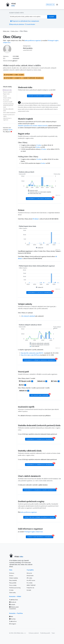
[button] (14, 75)
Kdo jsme (29, 573)
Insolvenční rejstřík (8, 102)
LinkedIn (12, 605)
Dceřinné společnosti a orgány (9, 115)
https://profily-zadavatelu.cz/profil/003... (32, 353)
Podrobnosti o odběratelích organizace (40, 464)
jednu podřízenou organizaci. (33, 41)
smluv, (44, 149)
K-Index (11, 590)
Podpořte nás (30, 588)
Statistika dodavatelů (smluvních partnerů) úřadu (8, 105)
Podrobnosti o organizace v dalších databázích (40, 490)
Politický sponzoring (15, 588)
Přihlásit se (50, 5)
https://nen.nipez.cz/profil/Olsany (30, 355)
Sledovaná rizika (8, 90)
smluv (38, 147)
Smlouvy (12, 573)
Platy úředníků (13, 580)
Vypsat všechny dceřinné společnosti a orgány (40, 517)
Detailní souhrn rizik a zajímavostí (40, 95)
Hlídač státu (6, 31)
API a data (29, 578)
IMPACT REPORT (31, 585)
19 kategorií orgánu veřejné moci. (34, 532)
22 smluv (39, 159)
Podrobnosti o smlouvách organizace (40, 198)
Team (53, 633)
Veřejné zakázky (7, 98)
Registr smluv (6, 94)
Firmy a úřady (13, 585)
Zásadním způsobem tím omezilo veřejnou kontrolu (33, 126)
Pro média (30, 583)
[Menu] (57, 5)
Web (11, 617)
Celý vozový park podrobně (40, 395)
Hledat (52, 17)
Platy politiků (13, 583)
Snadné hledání (30, 24)
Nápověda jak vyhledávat (17, 24)
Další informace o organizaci (7, 119)
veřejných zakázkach (28, 316)
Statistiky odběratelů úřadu (8, 110)
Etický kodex (30, 576)
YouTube (12, 619)
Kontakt (29, 590)
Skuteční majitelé (7, 92)
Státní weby (13, 593)
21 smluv (39, 145)
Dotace (5, 96)
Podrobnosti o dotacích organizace (40, 292)
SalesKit (10, 130)
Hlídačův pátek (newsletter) (14, 608)
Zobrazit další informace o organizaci (40, 536)
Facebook (13, 602)
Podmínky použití (45, 633)
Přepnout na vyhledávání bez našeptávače (25, 21)
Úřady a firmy (15, 31)
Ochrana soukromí (34, 633)
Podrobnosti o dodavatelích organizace (40, 439)
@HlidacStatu (14, 600)
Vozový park (6, 100)
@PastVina (13, 621)
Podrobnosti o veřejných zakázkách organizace (40, 360)
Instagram (13, 624)
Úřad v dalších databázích (9, 113)
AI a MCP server (31, 580)
